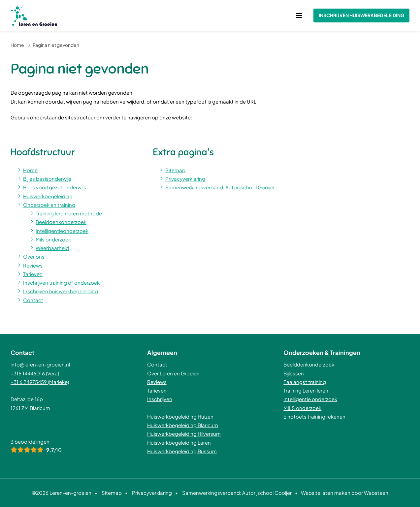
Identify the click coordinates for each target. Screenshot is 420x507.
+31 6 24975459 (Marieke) (40, 382)
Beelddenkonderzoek (61, 222)
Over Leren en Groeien (173, 373)
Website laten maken (326, 493)
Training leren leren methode (69, 213)
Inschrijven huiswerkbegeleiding (361, 15)
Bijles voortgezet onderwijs (55, 187)
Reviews (33, 265)
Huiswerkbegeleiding (48, 196)
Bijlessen (294, 373)
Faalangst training (305, 382)
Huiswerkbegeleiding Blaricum (183, 425)
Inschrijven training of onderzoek (61, 283)
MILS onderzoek (302, 408)
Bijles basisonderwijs (47, 179)
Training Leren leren (306, 390)
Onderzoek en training (49, 205)
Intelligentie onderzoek (310, 399)
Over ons (34, 256)
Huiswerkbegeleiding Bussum (182, 451)
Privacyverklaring (185, 179)
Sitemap (175, 170)
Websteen (376, 493)
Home (17, 45)
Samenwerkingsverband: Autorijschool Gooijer (220, 187)
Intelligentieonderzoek (62, 231)
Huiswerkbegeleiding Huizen (180, 416)
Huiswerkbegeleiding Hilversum (184, 434)
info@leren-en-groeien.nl (40, 364)
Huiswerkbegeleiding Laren (179, 443)
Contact (33, 300)
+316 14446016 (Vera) (35, 373)
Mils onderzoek (53, 239)
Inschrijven (160, 399)
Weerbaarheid (52, 248)
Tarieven (33, 274)
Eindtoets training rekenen (314, 416)
